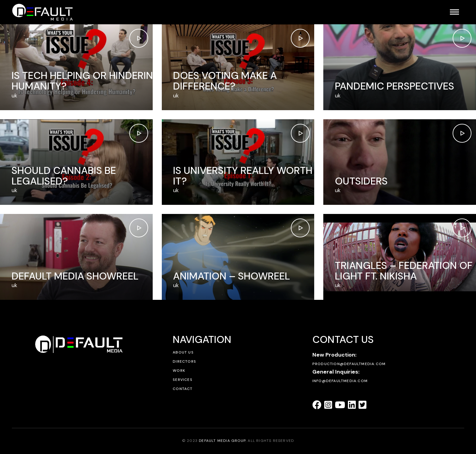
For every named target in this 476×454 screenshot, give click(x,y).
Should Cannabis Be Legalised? (64, 176)
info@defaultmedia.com (340, 381)
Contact (183, 389)
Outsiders (361, 181)
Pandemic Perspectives (394, 86)
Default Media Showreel (75, 276)
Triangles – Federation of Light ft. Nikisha (404, 271)
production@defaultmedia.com (349, 364)
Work (179, 371)
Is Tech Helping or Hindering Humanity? (86, 81)
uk (14, 96)
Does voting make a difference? (225, 81)
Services (183, 380)
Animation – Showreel (231, 276)
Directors (184, 361)
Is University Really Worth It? (243, 176)
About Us (183, 352)
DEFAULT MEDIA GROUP (222, 441)
